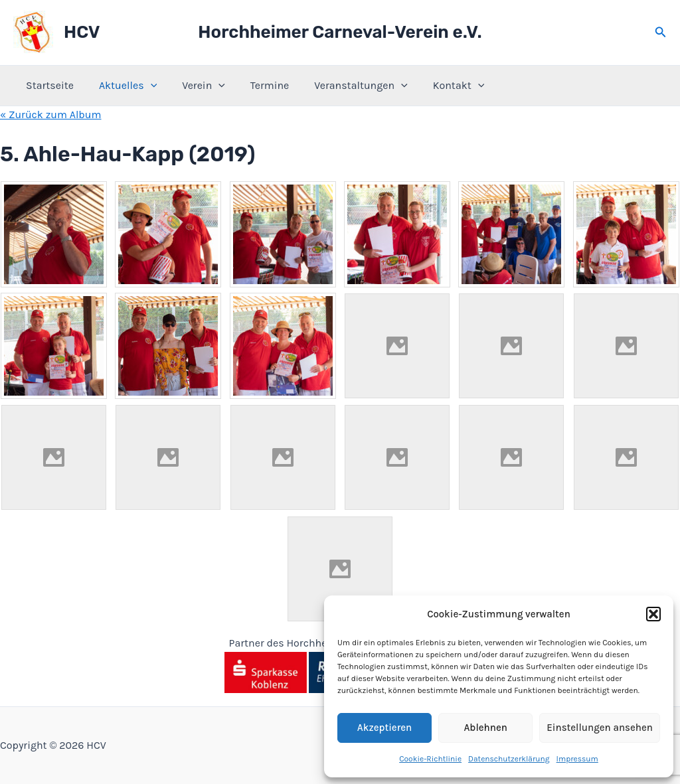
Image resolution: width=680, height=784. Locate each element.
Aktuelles (122, 86)
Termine (256, 85)
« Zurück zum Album (51, 115)
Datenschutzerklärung (509, 759)
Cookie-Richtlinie (430, 759)
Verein (194, 86)
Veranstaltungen (343, 86)
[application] (145, 86)
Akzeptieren (384, 728)
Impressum (577, 759)
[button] (653, 614)
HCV (82, 32)
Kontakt (437, 86)
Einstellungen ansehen (600, 728)
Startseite (48, 85)
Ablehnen (485, 728)
